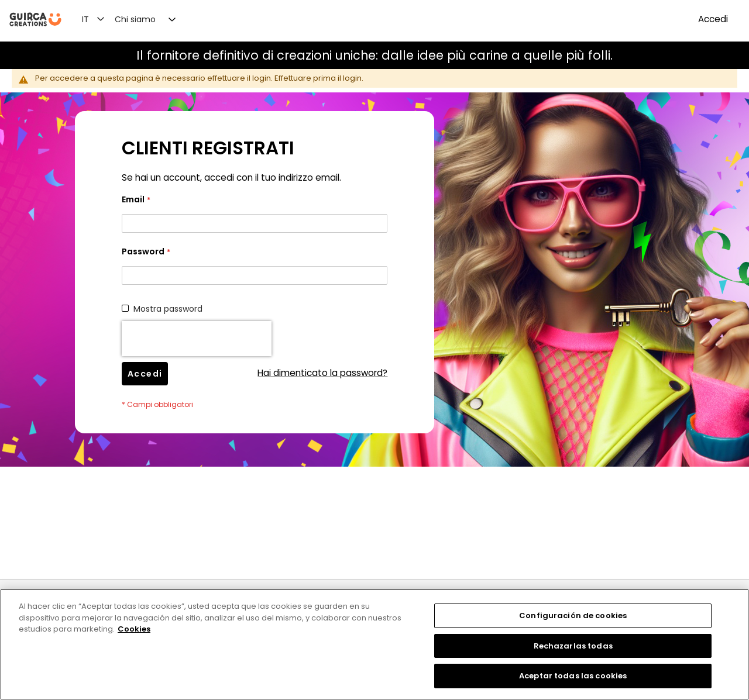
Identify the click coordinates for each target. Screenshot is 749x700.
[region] (374, 644)
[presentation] (197, 339)
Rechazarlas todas (573, 646)
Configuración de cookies (573, 615)
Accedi (713, 19)
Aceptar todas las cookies (573, 676)
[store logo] (35, 20)
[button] (100, 19)
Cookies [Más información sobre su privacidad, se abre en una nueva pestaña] (134, 629)
